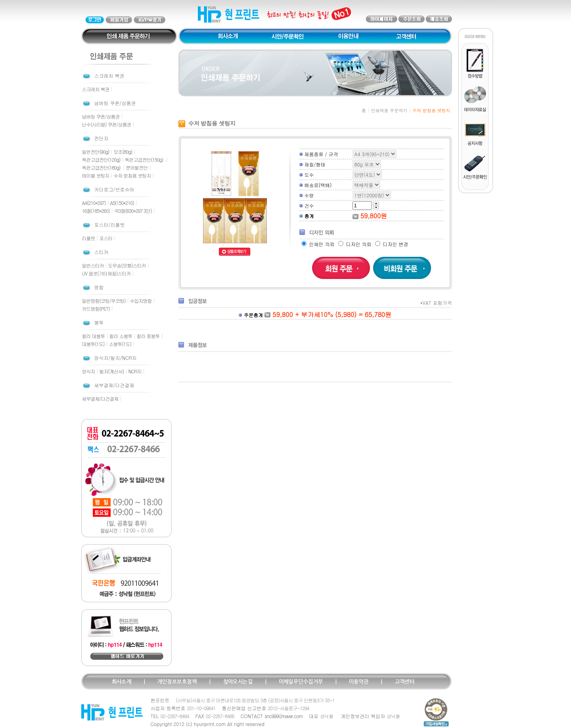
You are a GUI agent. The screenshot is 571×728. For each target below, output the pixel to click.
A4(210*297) (94, 203)
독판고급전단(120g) (101, 160)
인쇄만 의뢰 (319, 244)
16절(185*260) (96, 211)
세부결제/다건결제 (114, 385)
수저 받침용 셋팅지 (132, 175)
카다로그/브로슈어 (114, 189)
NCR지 (135, 371)
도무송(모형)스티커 (127, 265)
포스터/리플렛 (110, 225)
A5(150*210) (122, 203)
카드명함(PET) (96, 309)
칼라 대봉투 (94, 336)
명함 (99, 287)
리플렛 (89, 238)
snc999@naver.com (284, 716)
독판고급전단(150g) (144, 160)
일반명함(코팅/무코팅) (104, 301)
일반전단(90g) (96, 152)
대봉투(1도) (93, 344)
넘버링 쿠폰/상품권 (115, 103)
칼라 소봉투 (121, 336)
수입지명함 (141, 301)
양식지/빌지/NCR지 (116, 358)
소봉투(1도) (120, 344)
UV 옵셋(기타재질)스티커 (106, 273)
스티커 (102, 252)
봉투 (99, 322)
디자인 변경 (392, 244)
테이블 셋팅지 (96, 175)
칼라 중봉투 (148, 336)
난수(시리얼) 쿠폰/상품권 (107, 124)
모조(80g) (123, 152)
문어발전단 (137, 167)
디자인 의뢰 (356, 244)
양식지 (89, 371)
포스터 (106, 238)
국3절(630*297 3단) (133, 211)
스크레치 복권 (109, 75)
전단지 (102, 138)
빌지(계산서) (112, 371)
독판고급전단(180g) (102, 167)
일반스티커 (93, 265)
